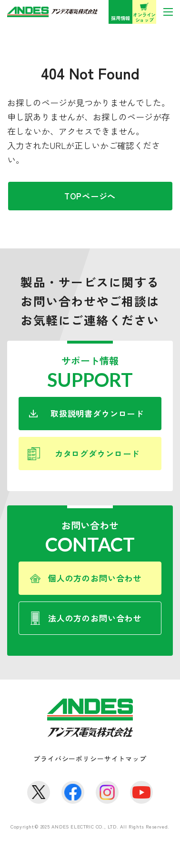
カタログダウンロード (97, 453)
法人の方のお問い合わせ (95, 618)
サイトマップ (125, 759)
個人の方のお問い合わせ (95, 578)
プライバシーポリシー (69, 759)
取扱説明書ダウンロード (97, 413)
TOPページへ (90, 196)
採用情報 (120, 18)
